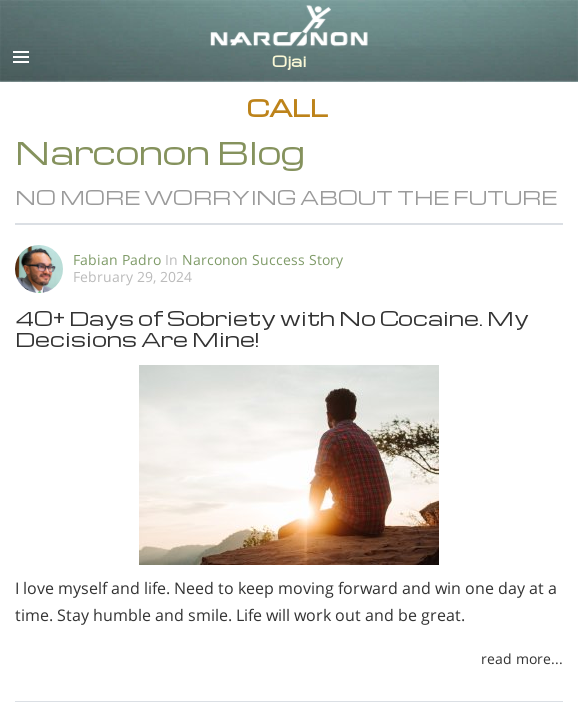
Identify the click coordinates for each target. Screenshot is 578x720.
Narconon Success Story (262, 259)
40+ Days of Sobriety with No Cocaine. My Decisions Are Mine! (272, 328)
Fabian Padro (117, 259)
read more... (522, 658)
